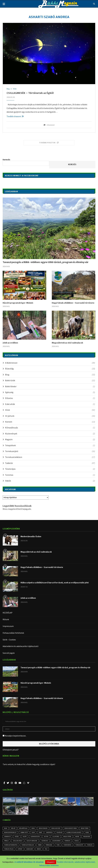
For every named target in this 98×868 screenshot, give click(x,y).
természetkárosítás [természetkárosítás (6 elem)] (20, 846)
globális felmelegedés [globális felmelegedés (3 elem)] (77, 833)
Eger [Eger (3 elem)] (35, 833)
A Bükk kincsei (50, 363)
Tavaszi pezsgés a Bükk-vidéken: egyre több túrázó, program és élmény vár (46, 262)
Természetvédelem (50, 457)
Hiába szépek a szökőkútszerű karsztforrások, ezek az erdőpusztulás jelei (55, 583)
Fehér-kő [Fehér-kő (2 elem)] (62, 833)
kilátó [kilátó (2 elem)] (34, 837)
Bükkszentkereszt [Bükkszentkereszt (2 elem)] (11, 833)
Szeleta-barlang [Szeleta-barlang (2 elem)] (46, 841)
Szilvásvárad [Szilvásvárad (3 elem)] (71, 841)
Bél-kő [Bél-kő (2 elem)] (14, 828)
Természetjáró (50, 451)
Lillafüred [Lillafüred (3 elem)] (67, 837)
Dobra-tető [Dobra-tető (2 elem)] (25, 833)
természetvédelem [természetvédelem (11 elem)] (38, 846)
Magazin (50, 440)
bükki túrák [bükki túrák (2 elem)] (88, 828)
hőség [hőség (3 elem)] (26, 837)
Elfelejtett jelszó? (11, 750)
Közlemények (50, 434)
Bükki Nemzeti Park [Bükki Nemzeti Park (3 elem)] (74, 828)
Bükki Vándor (50, 386)
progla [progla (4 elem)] (19, 841)
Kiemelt (50, 422)
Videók (50, 481)
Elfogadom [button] (51, 862)
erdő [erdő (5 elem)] (42, 833)
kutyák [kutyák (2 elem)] (57, 837)
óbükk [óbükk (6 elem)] (63, 850)
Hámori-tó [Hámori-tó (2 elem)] (16, 837)
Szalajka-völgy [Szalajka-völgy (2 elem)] (31, 841)
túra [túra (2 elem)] (70, 846)
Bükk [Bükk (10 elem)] (35, 828)
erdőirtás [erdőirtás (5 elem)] (52, 833)
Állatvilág (50, 369)
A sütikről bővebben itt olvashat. (29, 862)
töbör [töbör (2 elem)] (50, 846)
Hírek (15, 89)
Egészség (50, 392)
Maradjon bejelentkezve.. (15, 736)
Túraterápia (50, 469)
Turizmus (50, 475)
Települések (50, 445)
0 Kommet (49, 125)
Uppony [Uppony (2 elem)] (43, 850)
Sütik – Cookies (9, 640)
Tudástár (50, 463)
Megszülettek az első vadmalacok (67, 343)
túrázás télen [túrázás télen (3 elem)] (31, 850)
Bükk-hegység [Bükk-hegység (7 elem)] (59, 828)
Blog (8, 89)
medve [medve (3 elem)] (90, 837)
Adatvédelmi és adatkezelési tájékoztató (21, 646)
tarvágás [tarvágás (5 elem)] (83, 841)
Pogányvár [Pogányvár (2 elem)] (8, 841)
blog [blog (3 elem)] (6, 828)
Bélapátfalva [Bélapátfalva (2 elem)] (25, 828)
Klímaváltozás (50, 428)
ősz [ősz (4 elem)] (71, 850)
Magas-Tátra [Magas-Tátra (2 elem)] (79, 837)
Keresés (6, 160)
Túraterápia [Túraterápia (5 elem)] (80, 846)
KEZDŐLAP (8, 613)
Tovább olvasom (15, 116)
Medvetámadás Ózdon (31, 537)
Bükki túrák (50, 381)
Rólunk (6, 620)
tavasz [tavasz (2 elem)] (7, 846)
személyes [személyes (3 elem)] (59, 841)
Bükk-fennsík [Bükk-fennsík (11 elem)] (45, 828)
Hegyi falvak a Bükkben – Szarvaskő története (73, 303)
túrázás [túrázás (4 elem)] (19, 850)
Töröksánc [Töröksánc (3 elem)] (61, 846)
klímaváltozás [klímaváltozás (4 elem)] (46, 837)
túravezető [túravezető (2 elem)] (8, 850)
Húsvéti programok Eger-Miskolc (18, 303)
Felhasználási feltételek (13, 633)
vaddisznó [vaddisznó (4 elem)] (53, 850)
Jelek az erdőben (10, 343)
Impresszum (8, 626)
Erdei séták (50, 404)
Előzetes (50, 398)
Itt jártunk (50, 416)
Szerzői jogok (9, 653)
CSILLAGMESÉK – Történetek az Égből (30, 93)
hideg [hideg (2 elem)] (6, 837)
